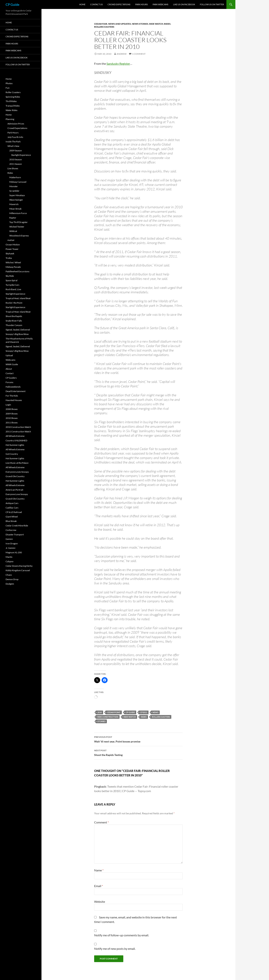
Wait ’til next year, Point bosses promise (138, 739)
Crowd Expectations (119, 4)
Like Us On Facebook (184, 4)
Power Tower (12, 249)
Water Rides (11, 110)
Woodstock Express (19, 236)
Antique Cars (12, 503)
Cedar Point (114, 712)
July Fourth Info (15, 137)
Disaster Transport (15, 535)
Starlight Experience (21, 155)
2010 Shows (12, 418)
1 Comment (139, 54)
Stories (101, 721)
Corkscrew (11, 530)
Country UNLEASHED (16, 440)
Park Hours (142, 4)
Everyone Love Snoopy (17, 494)
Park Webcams (160, 4)
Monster (14, 186)
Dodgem (10, 584)
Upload (9, 355)
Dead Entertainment (16, 391)
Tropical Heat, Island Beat (18, 298)
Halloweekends (13, 387)
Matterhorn (15, 177)
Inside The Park (13, 142)
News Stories (140, 24)
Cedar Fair (101, 24)
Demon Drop (12, 579)
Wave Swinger (16, 200)
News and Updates (120, 24)
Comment (101, 822)
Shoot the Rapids (14, 316)
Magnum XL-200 (14, 552)
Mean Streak (15, 209)
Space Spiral (11, 280)
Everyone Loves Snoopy (17, 472)
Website (100, 902)
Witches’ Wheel (13, 262)
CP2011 (144, 712)
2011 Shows (12, 423)
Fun (8, 88)
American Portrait (14, 490)
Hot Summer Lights (15, 445)
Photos (9, 83)
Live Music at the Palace (17, 463)
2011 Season (16, 164)
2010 (100, 712)
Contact (10, 373)
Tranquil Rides (13, 106)
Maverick (14, 204)
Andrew (122, 54)
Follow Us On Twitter (212, 4)
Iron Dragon (12, 543)
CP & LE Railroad (14, 512)
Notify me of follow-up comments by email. (122, 935)
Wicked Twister (17, 227)
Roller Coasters (13, 92)
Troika (9, 258)
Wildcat (13, 231)
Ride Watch (156, 24)
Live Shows (13, 168)
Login (8, 405)
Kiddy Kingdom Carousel (18, 570)
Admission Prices (16, 124)
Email (99, 886)
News (155, 712)
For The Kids (12, 396)
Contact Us (96, 4)
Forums (9, 382)
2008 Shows (12, 409)
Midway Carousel (18, 182)
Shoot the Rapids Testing (138, 752)
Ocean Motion (13, 245)
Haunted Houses (14, 400)
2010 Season (16, 159)
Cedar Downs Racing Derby (19, 566)
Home (82, 4)
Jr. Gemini (10, 548)
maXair (11, 240)
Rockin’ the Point (14, 303)
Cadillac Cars (12, 508)
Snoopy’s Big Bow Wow (17, 334)
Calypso (10, 561)
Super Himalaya (17, 195)
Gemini (9, 539)
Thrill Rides (11, 101)
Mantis (9, 557)
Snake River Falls (14, 321)
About (9, 369)
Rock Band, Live (13, 289)
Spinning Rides (13, 97)
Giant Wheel (12, 517)
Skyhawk (10, 253)
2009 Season (16, 150)
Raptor (13, 218)
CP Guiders (11, 378)
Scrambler (14, 191)
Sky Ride (10, 276)
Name (99, 870)
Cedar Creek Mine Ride (17, 526)
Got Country (12, 454)
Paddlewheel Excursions (17, 271)
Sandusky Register (118, 64)
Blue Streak (11, 521)
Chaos (9, 575)
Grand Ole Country (15, 476)
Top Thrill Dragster (18, 222)
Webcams (10, 360)
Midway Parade (13, 267)
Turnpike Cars (12, 285)
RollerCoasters (104, 27)
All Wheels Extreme (15, 436)
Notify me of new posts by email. (115, 949)
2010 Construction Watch (18, 427)
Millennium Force (18, 213)
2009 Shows (12, 414)
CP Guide (13, 4)
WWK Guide (12, 364)
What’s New (13, 146)
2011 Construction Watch (18, 432)
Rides (167, 24)
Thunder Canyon (14, 325)
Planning (10, 119)
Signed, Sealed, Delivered (18, 330)
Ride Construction (108, 717)
